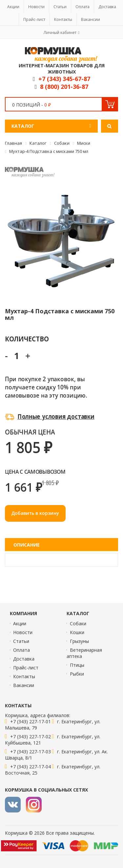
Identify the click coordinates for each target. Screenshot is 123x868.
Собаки (78, 623)
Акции (13, 7)
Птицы (77, 665)
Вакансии (91, 19)
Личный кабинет (60, 33)
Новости (36, 7)
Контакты (63, 19)
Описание (27, 545)
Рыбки (77, 674)
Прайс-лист (34, 19)
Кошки (77, 632)
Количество (27, 339)
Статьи (60, 7)
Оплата (82, 7)
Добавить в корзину (35, 513)
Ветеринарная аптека (84, 653)
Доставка (107, 7)
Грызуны (79, 641)
